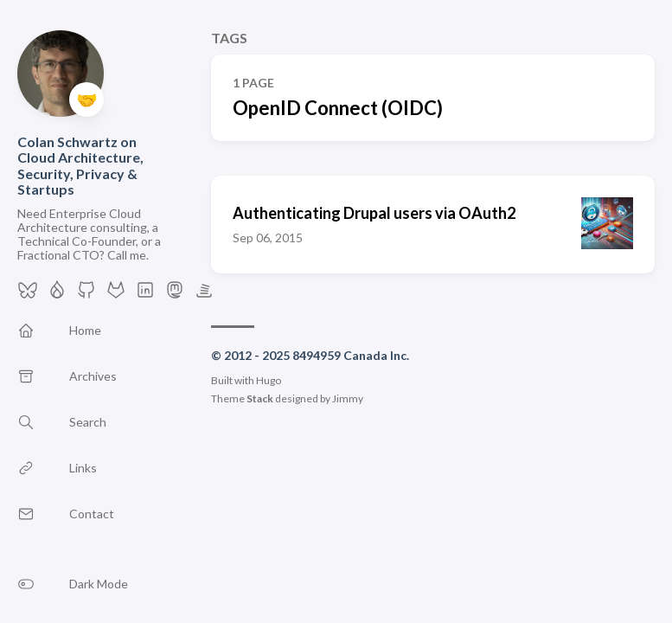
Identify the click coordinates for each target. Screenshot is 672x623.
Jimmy (348, 398)
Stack (260, 398)
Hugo (269, 380)
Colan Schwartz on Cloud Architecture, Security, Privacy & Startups (80, 165)
